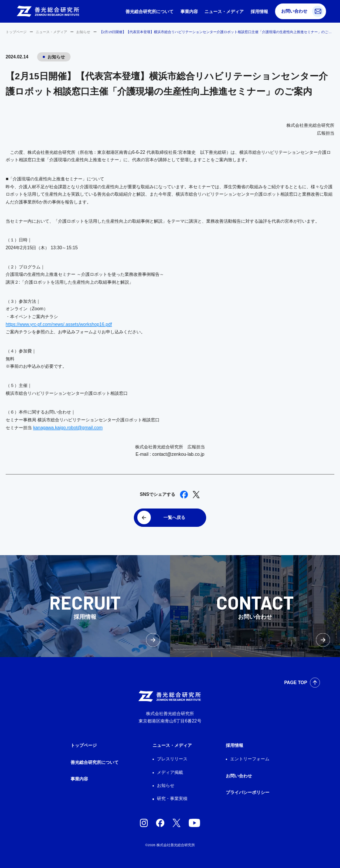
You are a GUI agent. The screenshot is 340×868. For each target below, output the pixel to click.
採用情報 (259, 12)
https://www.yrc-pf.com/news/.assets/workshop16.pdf (59, 324)
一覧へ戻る (174, 517)
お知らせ (83, 32)
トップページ (16, 32)
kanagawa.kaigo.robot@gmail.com (68, 428)
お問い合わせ (294, 11)
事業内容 (189, 12)
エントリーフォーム (250, 759)
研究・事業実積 (172, 798)
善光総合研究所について (150, 12)
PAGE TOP (296, 683)
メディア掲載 (170, 772)
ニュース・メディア (224, 12)
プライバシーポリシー (248, 792)
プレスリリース (172, 759)
